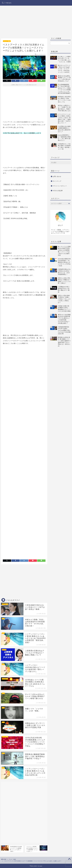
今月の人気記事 (58, 191)
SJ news (7, 3)
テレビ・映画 (7, 41)
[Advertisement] (24, 22)
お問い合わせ (57, 177)
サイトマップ (57, 181)
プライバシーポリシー (60, 186)
